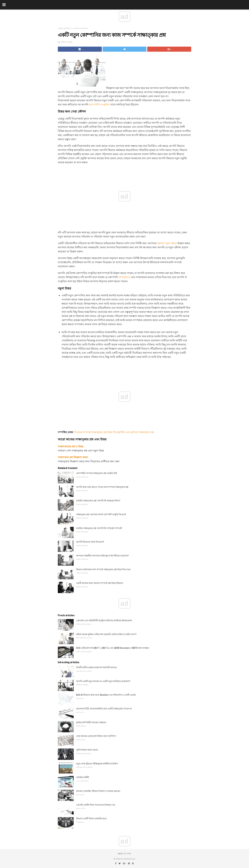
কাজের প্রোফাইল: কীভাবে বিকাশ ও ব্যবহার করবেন (98, 791)
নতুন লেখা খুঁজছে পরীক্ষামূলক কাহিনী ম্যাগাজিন (97, 764)
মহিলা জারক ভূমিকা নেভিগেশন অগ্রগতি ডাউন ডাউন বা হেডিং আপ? (106, 634)
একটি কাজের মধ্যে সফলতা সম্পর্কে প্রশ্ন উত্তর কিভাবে (100, 583)
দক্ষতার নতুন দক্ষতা (167, 243)
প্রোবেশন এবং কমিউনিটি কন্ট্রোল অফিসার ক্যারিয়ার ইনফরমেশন (104, 621)
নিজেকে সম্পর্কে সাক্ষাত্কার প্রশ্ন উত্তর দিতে (96, 432)
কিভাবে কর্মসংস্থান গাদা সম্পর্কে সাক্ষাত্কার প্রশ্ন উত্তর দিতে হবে (103, 569)
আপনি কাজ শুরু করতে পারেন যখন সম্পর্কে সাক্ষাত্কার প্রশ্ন (102, 487)
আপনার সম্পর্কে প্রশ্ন (80, 28)
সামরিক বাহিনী (82, 777)
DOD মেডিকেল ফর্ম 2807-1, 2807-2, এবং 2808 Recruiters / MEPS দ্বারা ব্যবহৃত (113, 648)
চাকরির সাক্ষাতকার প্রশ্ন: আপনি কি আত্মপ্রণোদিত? (98, 501)
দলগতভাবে (124, 277)
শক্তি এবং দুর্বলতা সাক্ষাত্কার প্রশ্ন (137, 432)
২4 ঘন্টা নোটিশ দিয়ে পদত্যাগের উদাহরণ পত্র (96, 805)
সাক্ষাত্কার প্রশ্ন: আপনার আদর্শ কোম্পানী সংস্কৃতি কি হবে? (101, 514)
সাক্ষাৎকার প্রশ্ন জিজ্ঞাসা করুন (73, 457)
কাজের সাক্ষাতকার (64, 28)
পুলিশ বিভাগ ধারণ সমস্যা (87, 750)
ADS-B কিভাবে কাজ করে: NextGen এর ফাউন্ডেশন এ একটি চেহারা (106, 695)
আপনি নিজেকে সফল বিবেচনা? (90, 542)
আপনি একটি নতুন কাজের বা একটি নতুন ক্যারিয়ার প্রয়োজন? (103, 681)
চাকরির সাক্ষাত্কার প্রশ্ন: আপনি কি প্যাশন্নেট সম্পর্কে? (99, 528)
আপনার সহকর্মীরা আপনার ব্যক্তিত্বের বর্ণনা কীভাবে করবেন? (102, 556)
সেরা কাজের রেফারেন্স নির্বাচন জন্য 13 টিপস (96, 736)
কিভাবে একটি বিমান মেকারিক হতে (91, 819)
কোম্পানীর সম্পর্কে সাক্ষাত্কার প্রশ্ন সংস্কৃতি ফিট (97, 473)
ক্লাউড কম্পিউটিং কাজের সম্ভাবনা (91, 722)
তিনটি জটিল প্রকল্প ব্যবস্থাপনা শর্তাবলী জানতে (96, 667)
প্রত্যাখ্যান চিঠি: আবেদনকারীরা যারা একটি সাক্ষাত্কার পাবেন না (104, 709)
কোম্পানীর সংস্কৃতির (99, 105)
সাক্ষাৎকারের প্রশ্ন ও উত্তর (71, 447)
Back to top (125, 854)
